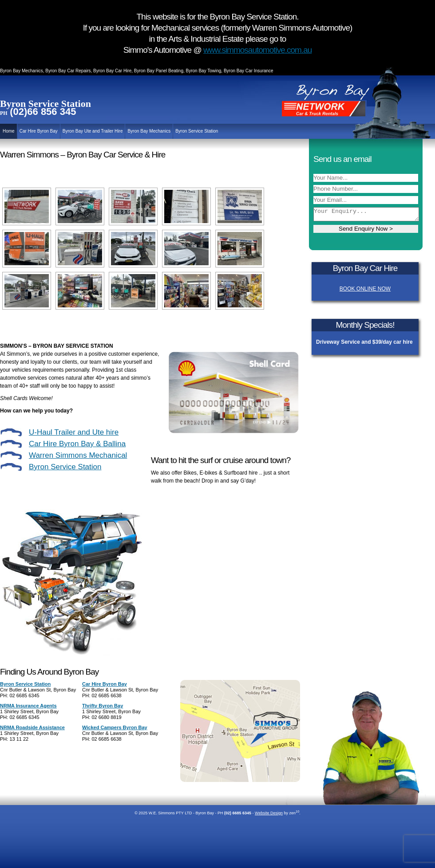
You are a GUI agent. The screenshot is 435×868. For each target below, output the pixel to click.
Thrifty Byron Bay (103, 706)
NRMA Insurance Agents (28, 706)
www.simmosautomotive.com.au (257, 50)
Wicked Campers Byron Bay (115, 727)
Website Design (269, 813)
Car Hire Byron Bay (39, 131)
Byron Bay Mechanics (149, 131)
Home (9, 131)
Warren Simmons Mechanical (78, 455)
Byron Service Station (197, 131)
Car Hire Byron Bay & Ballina (77, 444)
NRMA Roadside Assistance (32, 727)
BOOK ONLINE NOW (365, 289)
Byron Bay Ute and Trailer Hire (93, 131)
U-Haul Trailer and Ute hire (74, 432)
